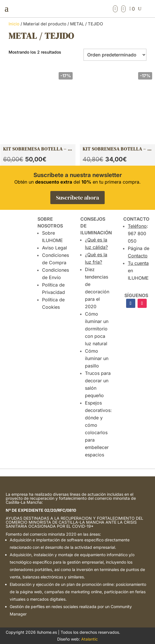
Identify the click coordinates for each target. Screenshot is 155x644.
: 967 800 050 (138, 233)
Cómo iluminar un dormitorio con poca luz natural (97, 329)
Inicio (14, 24)
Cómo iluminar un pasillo (97, 358)
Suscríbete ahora (77, 198)
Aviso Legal (54, 248)
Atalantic (90, 639)
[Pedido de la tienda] (115, 55)
